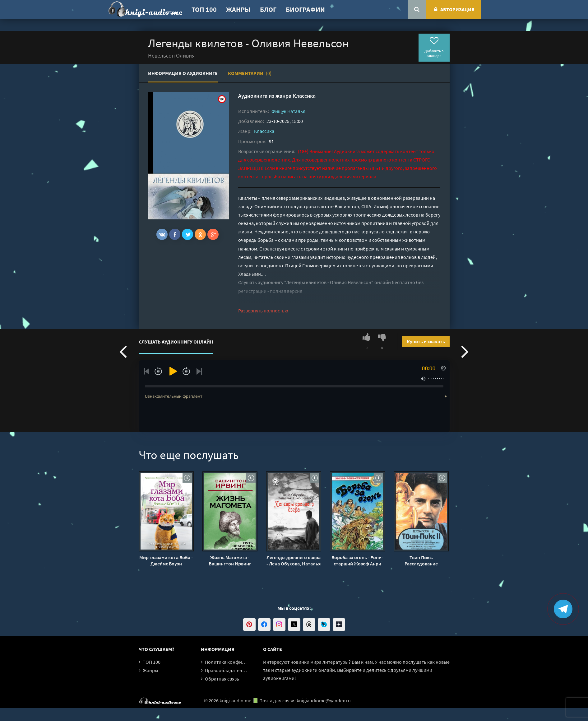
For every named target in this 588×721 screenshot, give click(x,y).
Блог (268, 9)
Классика (304, 96)
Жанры (238, 9)
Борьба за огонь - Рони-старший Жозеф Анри (357, 560)
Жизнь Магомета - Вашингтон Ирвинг (230, 560)
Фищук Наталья (288, 111)
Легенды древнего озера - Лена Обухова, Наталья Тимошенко (294, 560)
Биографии (305, 9)
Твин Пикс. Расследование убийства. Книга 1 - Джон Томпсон (421, 560)
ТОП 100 (204, 9)
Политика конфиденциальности (241, 662)
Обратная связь (222, 679)
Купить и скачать (426, 341)
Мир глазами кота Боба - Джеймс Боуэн (166, 560)
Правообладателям (226, 670)
